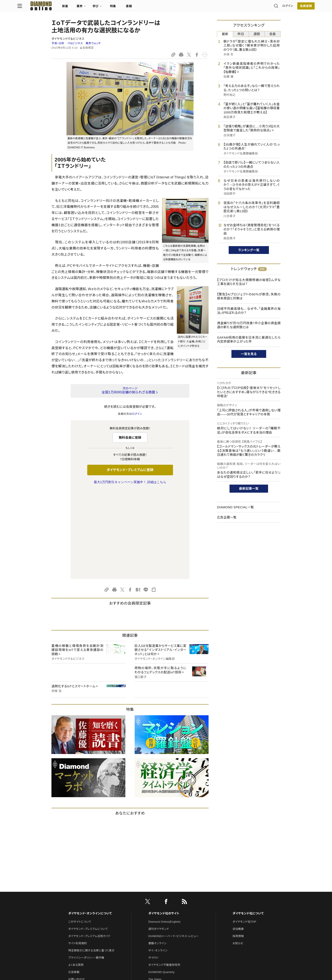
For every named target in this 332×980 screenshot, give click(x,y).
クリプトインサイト (159, 905)
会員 (273, 34)
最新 (225, 34)
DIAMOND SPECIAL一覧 (235, 507)
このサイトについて (80, 833)
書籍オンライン (158, 854)
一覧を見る (249, 354)
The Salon (155, 890)
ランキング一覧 (249, 250)
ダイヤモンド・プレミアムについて (88, 840)
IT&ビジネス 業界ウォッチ (84, 43)
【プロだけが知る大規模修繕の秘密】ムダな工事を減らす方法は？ (249, 282)
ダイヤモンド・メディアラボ (164, 919)
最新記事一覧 (249, 489)
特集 (147, 8)
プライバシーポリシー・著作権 (86, 869)
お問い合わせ (76, 890)
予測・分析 (58, 43)
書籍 (163, 8)
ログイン (254, 7)
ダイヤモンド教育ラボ (161, 912)
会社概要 (238, 840)
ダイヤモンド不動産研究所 (164, 876)
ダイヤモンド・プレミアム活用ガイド (89, 847)
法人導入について (79, 898)
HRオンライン (157, 898)
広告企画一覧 (227, 517)
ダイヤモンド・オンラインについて (90, 824)
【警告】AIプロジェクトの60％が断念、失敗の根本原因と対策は (249, 296)
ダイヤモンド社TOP (244, 833)
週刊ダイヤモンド (159, 840)
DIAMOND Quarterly (162, 883)
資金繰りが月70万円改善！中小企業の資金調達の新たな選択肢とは (249, 325)
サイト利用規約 (77, 854)
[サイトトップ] (71, 7)
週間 (257, 34)
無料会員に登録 (130, 438)
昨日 (241, 34)
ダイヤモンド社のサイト (164, 824)
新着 (99, 8)
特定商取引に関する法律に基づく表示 (91, 862)
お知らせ (238, 854)
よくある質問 (76, 876)
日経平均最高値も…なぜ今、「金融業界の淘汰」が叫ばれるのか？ (249, 311)
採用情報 (238, 847)
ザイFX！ (154, 869)
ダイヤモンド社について (248, 824)
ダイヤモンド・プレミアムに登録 (130, 470)
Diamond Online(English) (165, 833)
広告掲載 (74, 883)
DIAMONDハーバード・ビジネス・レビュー (174, 847)
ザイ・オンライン (158, 862)
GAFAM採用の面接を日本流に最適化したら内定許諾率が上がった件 (249, 340)
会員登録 (272, 7)
